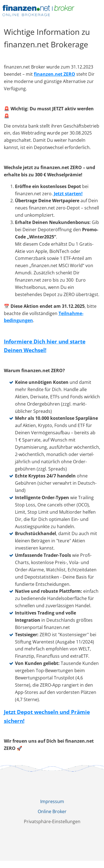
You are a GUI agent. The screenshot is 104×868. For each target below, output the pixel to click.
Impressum (52, 801)
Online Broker (52, 811)
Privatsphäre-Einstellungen (52, 821)
